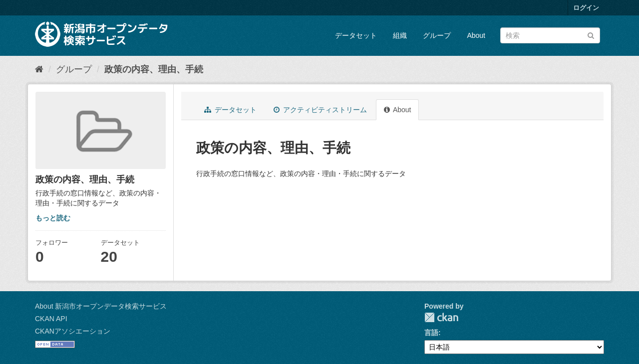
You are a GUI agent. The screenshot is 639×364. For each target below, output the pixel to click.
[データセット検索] (550, 35)
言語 (431, 333)
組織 (400, 35)
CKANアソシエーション (73, 331)
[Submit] (591, 35)
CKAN (441, 317)
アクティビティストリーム (320, 110)
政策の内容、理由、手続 (154, 69)
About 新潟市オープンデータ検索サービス (101, 306)
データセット (356, 35)
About (476, 35)
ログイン (586, 8)
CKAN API (51, 319)
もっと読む (53, 218)
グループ (437, 35)
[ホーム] (39, 69)
